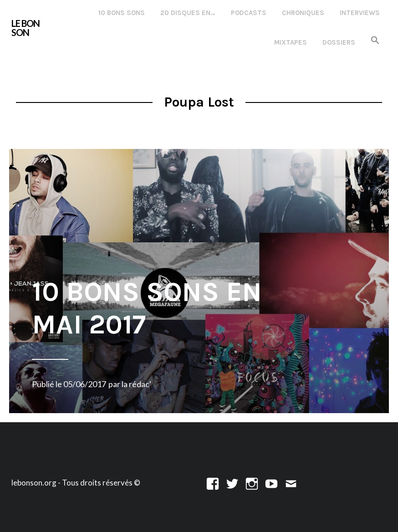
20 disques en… (188, 13)
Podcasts (249, 13)
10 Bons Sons (122, 13)
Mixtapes (291, 42)
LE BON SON (26, 28)
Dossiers (339, 42)
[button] (375, 41)
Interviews (360, 13)
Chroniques (303, 13)
